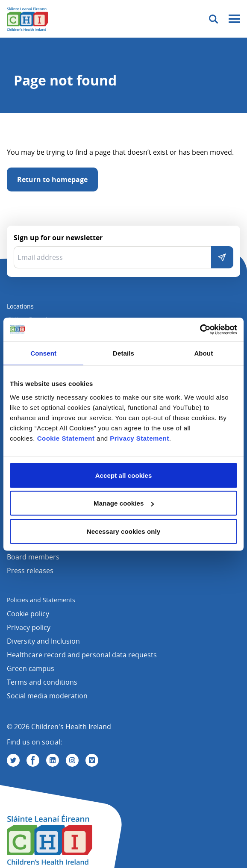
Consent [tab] (43, 353)
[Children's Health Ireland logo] (27, 19)
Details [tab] (123, 353)
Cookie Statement (66, 438)
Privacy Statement (140, 438)
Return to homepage (52, 179)
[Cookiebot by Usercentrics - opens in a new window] (200, 330)
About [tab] (203, 353)
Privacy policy (29, 627)
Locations (20, 306)
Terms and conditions (42, 682)
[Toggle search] (213, 19)
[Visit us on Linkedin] (53, 760)
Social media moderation (47, 696)
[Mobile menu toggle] (234, 19)
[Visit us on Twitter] (13, 760)
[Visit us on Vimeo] (92, 760)
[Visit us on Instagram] (72, 760)
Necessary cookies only (123, 531)
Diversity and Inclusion (43, 641)
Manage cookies (124, 503)
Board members (33, 557)
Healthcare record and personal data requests (82, 655)
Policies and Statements (41, 600)
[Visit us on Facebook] (33, 760)
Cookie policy (28, 614)
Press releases (30, 571)
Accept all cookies (124, 475)
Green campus (31, 668)
